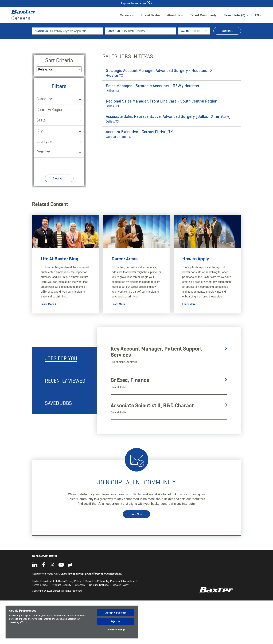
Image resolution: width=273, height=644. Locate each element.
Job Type (44, 184)
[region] (72, 622)
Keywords (41, 74)
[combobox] (149, 74)
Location (114, 74)
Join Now (136, 557)
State (41, 163)
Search (226, 74)
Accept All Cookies (116, 613)
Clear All (58, 222)
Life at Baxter (151, 15)
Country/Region (50, 153)
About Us (174, 15)
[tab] (64, 402)
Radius (185, 74)
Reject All (116, 621)
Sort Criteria (59, 103)
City (40, 174)
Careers (125, 15)
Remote (43, 195)
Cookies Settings (116, 630)
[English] (258, 15)
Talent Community (203, 16)
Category (44, 142)
